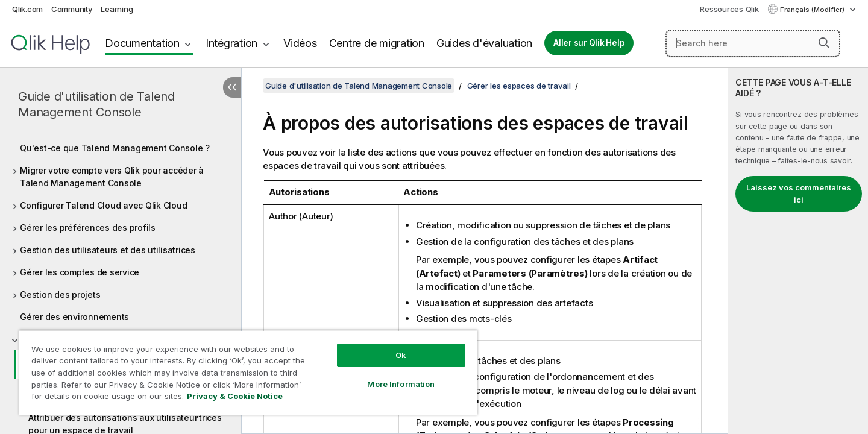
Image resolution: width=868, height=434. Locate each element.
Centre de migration (377, 43)
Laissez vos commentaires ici (799, 193)
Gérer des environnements (74, 317)
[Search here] (753, 43)
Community (72, 9)
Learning (117, 9)
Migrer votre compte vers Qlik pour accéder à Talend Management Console (112, 177)
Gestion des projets (60, 294)
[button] (824, 43)
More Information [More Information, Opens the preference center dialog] (401, 384)
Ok (401, 355)
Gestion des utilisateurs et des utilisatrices (108, 250)
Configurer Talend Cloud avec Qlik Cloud (103, 205)
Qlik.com (27, 9)
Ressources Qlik (729, 9)
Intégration (231, 43)
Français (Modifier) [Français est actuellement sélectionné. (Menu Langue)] (813, 10)
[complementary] (798, 251)
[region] (248, 372)
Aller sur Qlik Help (589, 43)
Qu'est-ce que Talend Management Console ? (115, 148)
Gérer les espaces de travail (519, 86)
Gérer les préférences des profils (88, 228)
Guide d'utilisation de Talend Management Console (96, 104)
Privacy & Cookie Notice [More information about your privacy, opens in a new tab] (235, 396)
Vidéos (300, 43)
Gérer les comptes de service (80, 272)
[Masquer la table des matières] (232, 87)
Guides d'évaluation (484, 43)
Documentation (142, 43)
